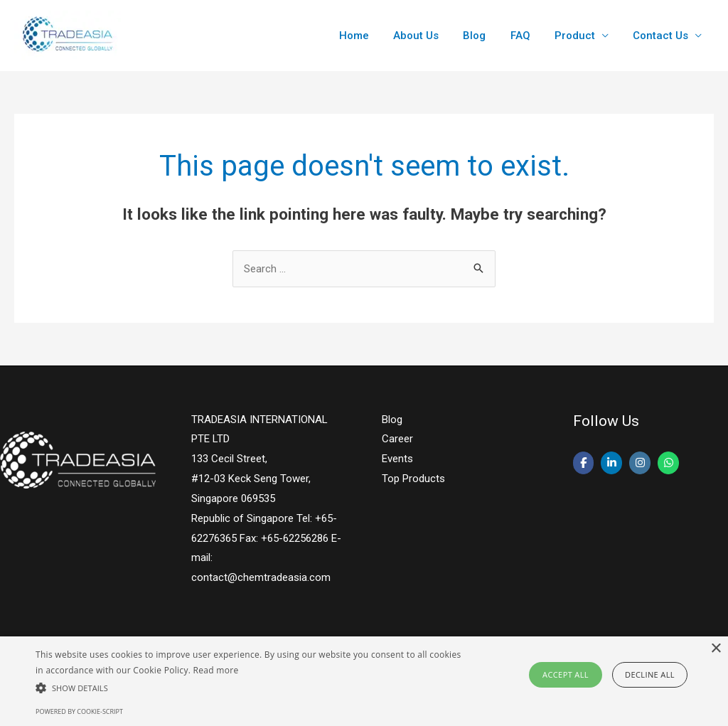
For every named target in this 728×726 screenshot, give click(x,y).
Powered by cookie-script (79, 711)
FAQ (528, 36)
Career (397, 439)
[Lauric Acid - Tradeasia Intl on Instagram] (641, 463)
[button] (249, 688)
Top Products (413, 479)
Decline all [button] (650, 674)
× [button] (716, 649)
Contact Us (662, 36)
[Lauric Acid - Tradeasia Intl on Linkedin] (612, 463)
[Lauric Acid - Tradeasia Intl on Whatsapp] (669, 463)
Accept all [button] (566, 674)
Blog (485, 36)
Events (397, 459)
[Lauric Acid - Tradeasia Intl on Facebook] (584, 463)
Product (579, 36)
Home (370, 36)
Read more (216, 670)
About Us (429, 36)
